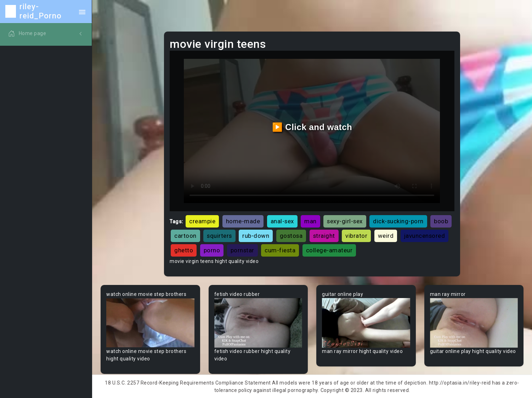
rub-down (256, 236)
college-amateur (329, 250)
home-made (243, 221)
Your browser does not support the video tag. (150, 323)
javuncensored (425, 236)
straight (324, 236)
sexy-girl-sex (345, 221)
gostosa (291, 236)
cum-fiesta (280, 250)
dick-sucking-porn (398, 221)
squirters (219, 236)
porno (212, 250)
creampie (202, 221)
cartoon (185, 236)
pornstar (242, 250)
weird (386, 236)
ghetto (184, 250)
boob (441, 221)
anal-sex (282, 221)
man (310, 221)
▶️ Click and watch (312, 127)
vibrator (356, 236)
